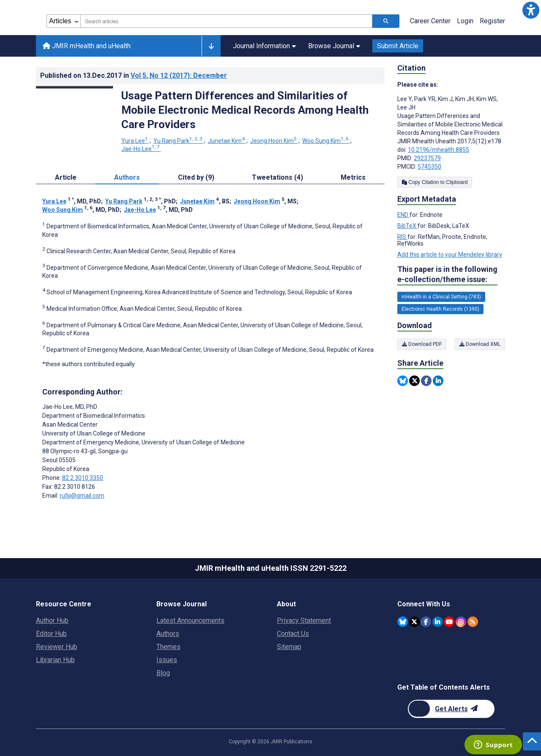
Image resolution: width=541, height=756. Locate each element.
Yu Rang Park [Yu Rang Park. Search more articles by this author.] (179, 141)
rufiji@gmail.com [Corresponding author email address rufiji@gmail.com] (82, 496)
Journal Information (264, 46)
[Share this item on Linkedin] (438, 381)
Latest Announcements (190, 620)
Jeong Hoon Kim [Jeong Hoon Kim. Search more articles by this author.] (274, 141)
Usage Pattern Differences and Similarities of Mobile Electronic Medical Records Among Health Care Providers (245, 110)
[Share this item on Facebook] (426, 381)
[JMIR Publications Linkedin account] (438, 622)
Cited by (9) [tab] (196, 177)
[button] (531, 10)
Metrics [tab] (353, 177)
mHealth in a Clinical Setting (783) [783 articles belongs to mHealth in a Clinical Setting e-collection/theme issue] (441, 297)
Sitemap (289, 647)
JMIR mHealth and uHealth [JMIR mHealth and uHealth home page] (87, 46)
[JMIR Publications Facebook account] (426, 622)
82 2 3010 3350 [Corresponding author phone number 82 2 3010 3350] (83, 478)
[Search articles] (386, 21)
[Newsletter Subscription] (451, 709)
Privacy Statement (304, 620)
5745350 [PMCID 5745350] (429, 167)
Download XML (480, 344)
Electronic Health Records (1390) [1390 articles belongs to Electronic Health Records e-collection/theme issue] (440, 309)
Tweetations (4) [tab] (277, 177)
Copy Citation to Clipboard (435, 182)
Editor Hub (51, 634)
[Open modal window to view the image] (74, 87)
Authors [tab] (127, 177)
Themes (168, 647)
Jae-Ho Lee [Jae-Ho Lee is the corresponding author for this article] (70, 407)
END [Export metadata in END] (403, 215)
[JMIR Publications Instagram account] (461, 622)
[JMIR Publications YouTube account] (449, 622)
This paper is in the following (447, 275)
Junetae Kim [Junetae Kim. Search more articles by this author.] (227, 141)
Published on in (134, 75)
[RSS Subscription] (473, 622)
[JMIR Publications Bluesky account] (403, 622)
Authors (168, 634)
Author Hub (52, 620)
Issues (167, 660)
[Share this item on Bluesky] (403, 381)
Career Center (430, 21)
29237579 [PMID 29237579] (427, 158)
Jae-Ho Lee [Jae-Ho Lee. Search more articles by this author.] (141, 149)
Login (465, 21)
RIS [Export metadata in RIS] (402, 237)
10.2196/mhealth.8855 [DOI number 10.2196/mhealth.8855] (439, 150)
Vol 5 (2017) (179, 75)
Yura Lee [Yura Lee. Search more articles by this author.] (135, 141)
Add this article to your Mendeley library (450, 255)
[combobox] (226, 21)
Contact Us (293, 634)
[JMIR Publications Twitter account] (414, 622)
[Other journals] (211, 46)
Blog (163, 673)
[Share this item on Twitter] (414, 381)
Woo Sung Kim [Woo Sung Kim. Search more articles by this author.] (326, 141)
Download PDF (422, 344)
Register (492, 21)
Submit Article (398, 46)
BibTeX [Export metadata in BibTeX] (407, 226)
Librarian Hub (55, 660)
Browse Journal (334, 46)
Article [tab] (66, 177)
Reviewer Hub (57, 647)
